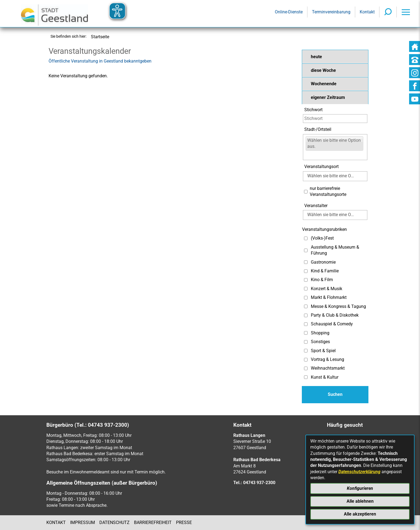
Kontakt (56, 522)
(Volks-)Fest (322, 238)
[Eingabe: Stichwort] (335, 119)
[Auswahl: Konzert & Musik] (306, 289)
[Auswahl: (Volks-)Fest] (306, 238)
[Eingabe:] (309, 155)
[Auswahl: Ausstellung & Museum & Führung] (306, 250)
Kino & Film (322, 280)
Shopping (320, 333)
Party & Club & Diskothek (335, 315)
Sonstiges (320, 342)
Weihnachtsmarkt (328, 368)
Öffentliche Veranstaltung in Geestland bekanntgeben (100, 61)
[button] (335, 57)
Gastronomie (323, 262)
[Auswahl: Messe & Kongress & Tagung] (306, 306)
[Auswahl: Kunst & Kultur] (306, 377)
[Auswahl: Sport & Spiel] (306, 351)
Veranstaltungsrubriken (324, 229)
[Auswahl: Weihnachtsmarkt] (306, 368)
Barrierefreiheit (153, 522)
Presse (184, 522)
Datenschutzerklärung (359, 472)
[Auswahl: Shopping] (306, 333)
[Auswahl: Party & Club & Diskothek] (306, 315)
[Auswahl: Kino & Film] (306, 280)
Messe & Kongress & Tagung (338, 306)
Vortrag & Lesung (327, 359)
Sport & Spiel (323, 351)
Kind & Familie (325, 271)
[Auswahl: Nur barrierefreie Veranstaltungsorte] (306, 192)
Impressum (83, 522)
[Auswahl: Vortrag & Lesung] (306, 360)
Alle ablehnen (360, 501)
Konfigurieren (360, 488)
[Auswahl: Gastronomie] (306, 262)
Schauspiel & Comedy (332, 324)
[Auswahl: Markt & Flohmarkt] (306, 298)
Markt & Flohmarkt (329, 297)
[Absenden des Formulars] (335, 395)
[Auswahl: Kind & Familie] (306, 271)
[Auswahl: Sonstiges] (306, 342)
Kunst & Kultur (325, 377)
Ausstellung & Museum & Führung (335, 250)
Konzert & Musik (327, 289)
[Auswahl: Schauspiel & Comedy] (306, 324)
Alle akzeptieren (360, 514)
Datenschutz (114, 522)
